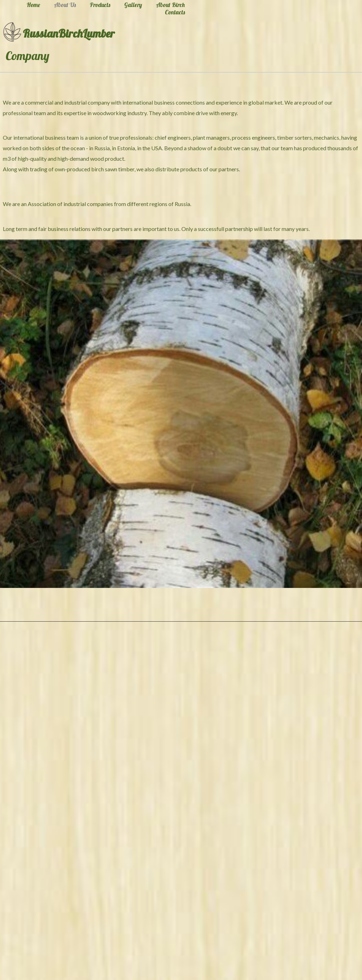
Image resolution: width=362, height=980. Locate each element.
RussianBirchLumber (69, 33)
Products (100, 5)
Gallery (133, 5)
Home (33, 5)
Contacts (175, 12)
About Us (65, 5)
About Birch (170, 5)
